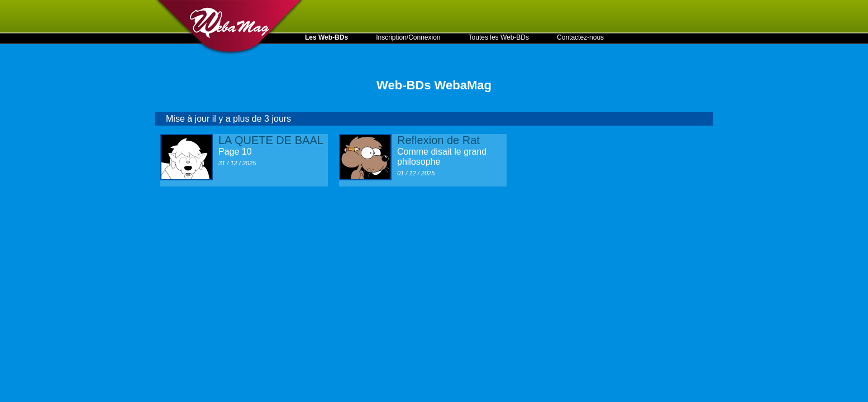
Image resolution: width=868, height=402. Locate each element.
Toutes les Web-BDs (499, 37)
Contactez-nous (580, 37)
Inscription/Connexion (408, 37)
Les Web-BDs (326, 37)
